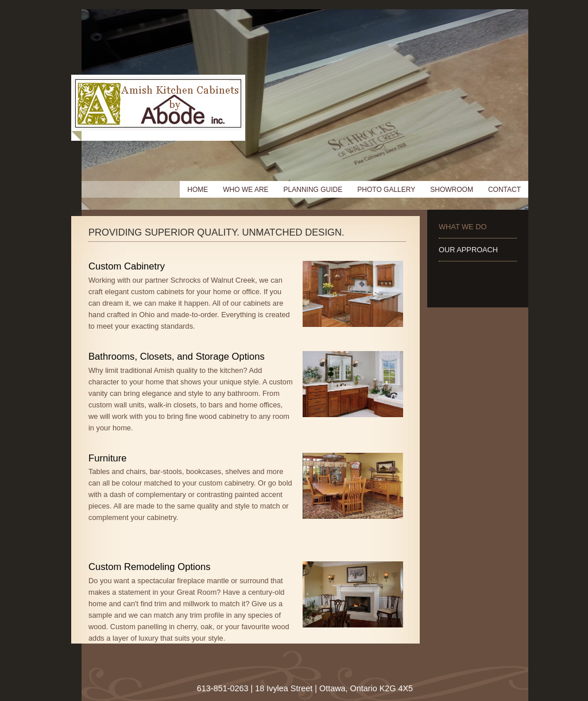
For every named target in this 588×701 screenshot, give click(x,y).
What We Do (463, 227)
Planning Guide (313, 190)
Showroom (452, 190)
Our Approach (468, 250)
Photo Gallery (386, 190)
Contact (504, 190)
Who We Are (245, 190)
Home (198, 190)
